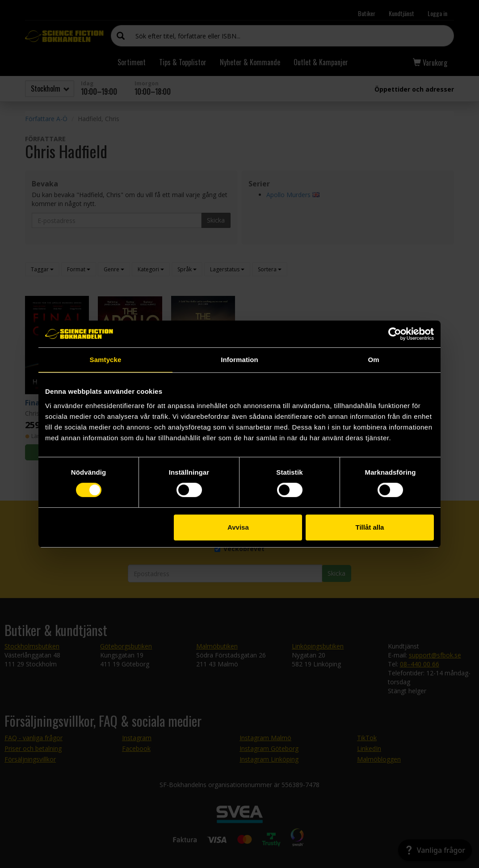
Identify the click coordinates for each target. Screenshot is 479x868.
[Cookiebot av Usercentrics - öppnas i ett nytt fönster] (395, 334)
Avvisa (238, 527)
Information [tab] (239, 360)
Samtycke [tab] (106, 360)
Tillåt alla (370, 527)
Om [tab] (373, 360)
